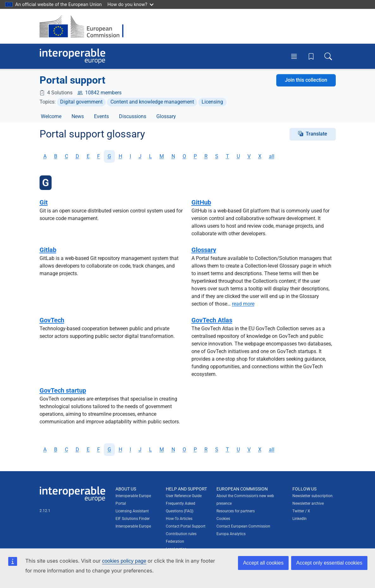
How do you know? (131, 4)
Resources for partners (236, 511)
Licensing (212, 102)
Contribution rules (181, 534)
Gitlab (48, 250)
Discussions (133, 116)
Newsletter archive (308, 503)
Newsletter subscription (312, 496)
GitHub (201, 202)
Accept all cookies (263, 563)
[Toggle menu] (294, 56)
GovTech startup (63, 390)
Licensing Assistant (132, 511)
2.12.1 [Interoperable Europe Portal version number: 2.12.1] (45, 511)
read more (243, 304)
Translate (316, 134)
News (78, 116)
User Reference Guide (184, 496)
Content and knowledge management (152, 102)
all (272, 156)
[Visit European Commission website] (85, 26)
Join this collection (306, 80)
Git (44, 202)
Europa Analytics (231, 534)
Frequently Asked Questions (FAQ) (181, 507)
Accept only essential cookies (329, 563)
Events (101, 116)
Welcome (51, 116)
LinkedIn (300, 519)
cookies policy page (124, 561)
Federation (175, 541)
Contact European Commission (243, 526)
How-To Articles (179, 519)
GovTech (52, 320)
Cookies (223, 519)
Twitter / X (301, 511)
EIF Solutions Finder (133, 519)
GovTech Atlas (212, 320)
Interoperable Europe (133, 526)
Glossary (166, 116)
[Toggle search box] (328, 56)
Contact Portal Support (186, 526)
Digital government (81, 102)
